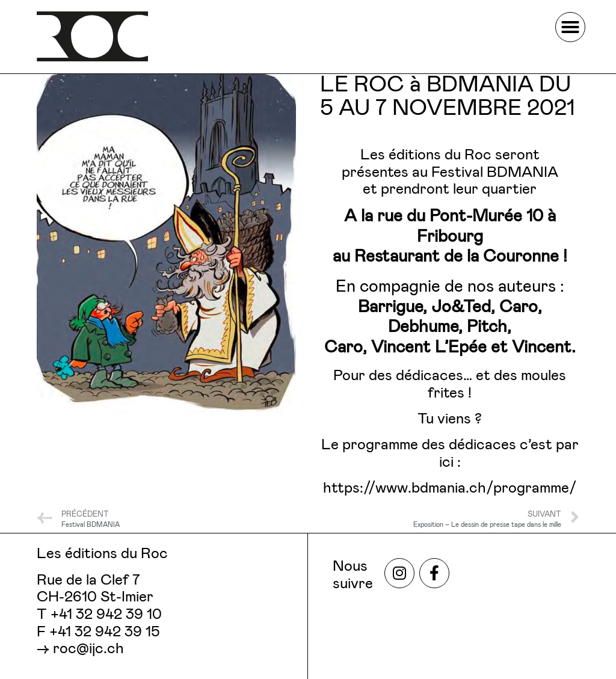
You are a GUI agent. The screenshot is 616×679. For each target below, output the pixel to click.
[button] (570, 27)
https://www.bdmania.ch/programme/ (450, 488)
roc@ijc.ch (88, 649)
